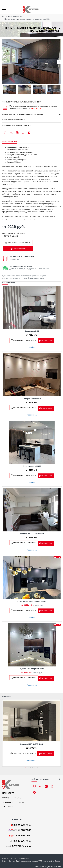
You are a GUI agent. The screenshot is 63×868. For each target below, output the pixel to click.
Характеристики (10, 141)
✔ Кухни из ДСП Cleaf (15, 17)
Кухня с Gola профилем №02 (32, 669)
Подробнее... (32, 347)
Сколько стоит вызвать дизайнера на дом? (22, 102)
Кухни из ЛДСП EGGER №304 (32, 534)
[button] (4, 62)
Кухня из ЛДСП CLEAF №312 (31, 744)
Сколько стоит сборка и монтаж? (17, 125)
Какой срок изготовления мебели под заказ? (23, 114)
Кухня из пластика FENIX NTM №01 (32, 601)
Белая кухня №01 (32, 331)
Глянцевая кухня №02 (32, 399)
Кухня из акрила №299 (32, 466)
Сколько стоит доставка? (14, 120)
